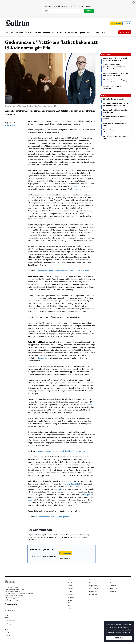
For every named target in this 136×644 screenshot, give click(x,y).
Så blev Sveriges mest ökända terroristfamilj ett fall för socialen (60, 451)
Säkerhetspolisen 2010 (70, 484)
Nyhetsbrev (113, 591)
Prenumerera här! (11, 604)
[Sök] (12, 32)
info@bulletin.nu (16, 592)
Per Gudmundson (10, 126)
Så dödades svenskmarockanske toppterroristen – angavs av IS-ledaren (63, 271)
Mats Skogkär (8, 614)
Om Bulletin (92, 580)
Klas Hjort (7, 616)
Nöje (104, 32)
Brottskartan (125, 32)
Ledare (55, 32)
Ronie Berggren (9, 633)
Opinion (82, 32)
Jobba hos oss (93, 594)
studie (60, 489)
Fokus (90, 32)
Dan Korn (7, 618)
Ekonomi (47, 32)
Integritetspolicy (93, 586)
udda (91, 405)
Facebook (113, 583)
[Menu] (7, 32)
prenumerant (51, 556)
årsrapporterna (44, 358)
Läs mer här (126, 633)
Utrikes (38, 32)
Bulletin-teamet (93, 583)
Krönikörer (72, 32)
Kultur (97, 32)
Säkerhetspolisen (86, 495)
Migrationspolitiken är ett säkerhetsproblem (53, 517)
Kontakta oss (114, 589)
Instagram (113, 586)
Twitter (112, 580)
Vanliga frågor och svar (95, 589)
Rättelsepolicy (93, 591)
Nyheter (20, 32)
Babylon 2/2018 (77, 186)
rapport (30, 500)
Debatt (63, 32)
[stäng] (134, 2)
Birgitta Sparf (9, 636)
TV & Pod (29, 32)
